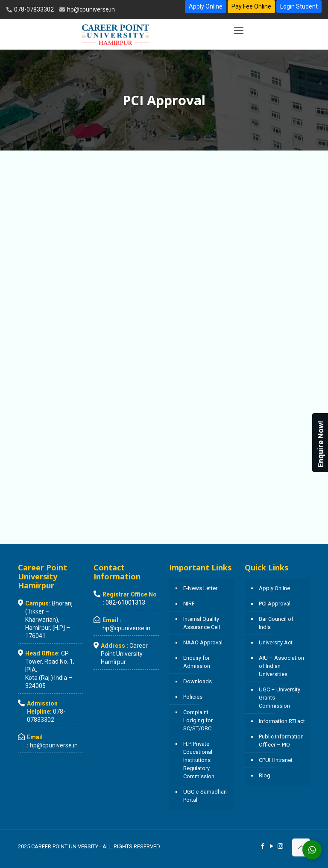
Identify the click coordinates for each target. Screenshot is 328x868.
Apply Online (206, 6)
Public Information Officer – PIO (281, 741)
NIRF (189, 604)
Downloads (198, 681)
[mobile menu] (239, 31)
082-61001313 (125, 602)
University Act (276, 642)
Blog (265, 775)
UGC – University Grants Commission (280, 698)
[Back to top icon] (301, 847)
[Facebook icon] (262, 846)
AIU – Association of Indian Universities (281, 666)
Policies (193, 697)
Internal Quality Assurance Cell (202, 623)
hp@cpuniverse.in (90, 9)
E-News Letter (200, 588)
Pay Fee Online (251, 6)
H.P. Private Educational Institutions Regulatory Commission (199, 760)
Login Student (299, 6)
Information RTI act (282, 721)
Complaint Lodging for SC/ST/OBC (198, 720)
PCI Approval (275, 604)
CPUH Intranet (276, 760)
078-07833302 (33, 9)
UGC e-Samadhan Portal (205, 796)
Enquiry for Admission (197, 662)
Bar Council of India (276, 623)
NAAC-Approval (203, 642)
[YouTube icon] (271, 846)
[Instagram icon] (280, 846)
